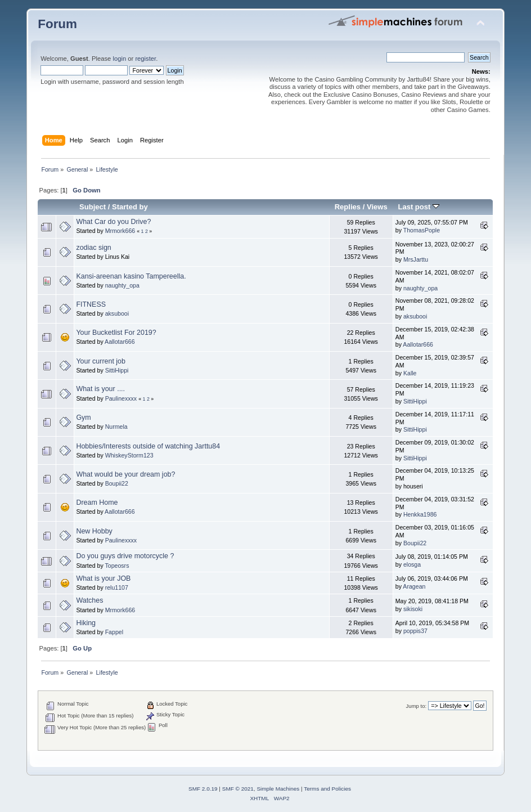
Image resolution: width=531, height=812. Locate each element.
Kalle (410, 373)
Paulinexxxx (121, 398)
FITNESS (91, 304)
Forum (57, 24)
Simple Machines (278, 789)
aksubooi (117, 313)
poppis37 (415, 631)
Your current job (101, 361)
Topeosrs (117, 566)
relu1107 (117, 587)
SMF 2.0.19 (203, 789)
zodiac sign (93, 248)
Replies (348, 207)
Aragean (414, 586)
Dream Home (97, 503)
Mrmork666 (120, 231)
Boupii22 (117, 483)
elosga (412, 564)
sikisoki (413, 609)
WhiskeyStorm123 (129, 455)
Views (377, 207)
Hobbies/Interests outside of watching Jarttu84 (148, 446)
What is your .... (100, 389)
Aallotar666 (120, 342)
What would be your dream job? (125, 474)
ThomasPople (422, 230)
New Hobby (94, 531)
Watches (89, 600)
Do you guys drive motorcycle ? (125, 556)
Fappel (114, 632)
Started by (130, 207)
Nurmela (116, 427)
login (119, 59)
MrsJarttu (416, 259)
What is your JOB (103, 578)
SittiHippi (117, 370)
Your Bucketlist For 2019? (116, 333)
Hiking (86, 623)
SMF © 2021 (238, 789)
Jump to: (417, 706)
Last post (418, 207)
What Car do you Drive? (113, 222)
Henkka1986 (420, 514)
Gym (83, 418)
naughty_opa (122, 285)
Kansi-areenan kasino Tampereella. (131, 276)
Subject (93, 207)
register (145, 59)
